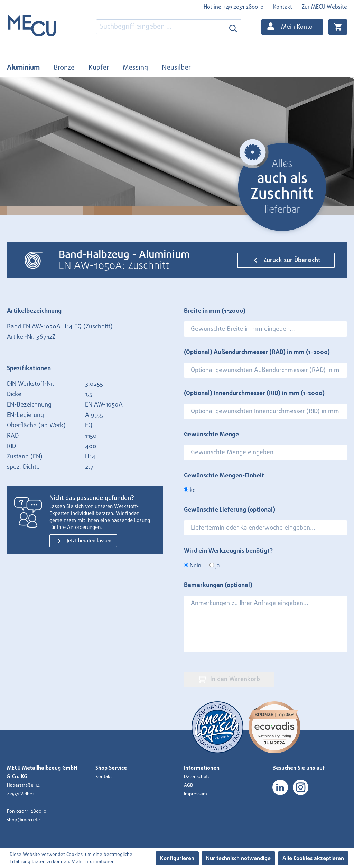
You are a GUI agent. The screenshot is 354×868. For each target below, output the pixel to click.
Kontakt (283, 7)
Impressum (195, 794)
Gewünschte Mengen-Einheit (224, 476)
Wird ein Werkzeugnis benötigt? (228, 551)
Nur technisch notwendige (238, 858)
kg (190, 490)
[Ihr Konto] (292, 27)
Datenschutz (197, 777)
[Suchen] (233, 27)
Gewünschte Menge (211, 435)
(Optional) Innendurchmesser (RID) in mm (254, 393)
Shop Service (111, 768)
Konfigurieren (177, 858)
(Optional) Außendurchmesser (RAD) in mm (257, 352)
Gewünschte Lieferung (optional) (230, 510)
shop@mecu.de (24, 820)
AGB (188, 785)
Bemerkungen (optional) (218, 585)
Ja (215, 566)
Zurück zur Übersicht (286, 260)
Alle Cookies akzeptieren (313, 858)
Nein (193, 566)
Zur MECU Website (324, 7)
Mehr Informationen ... (95, 862)
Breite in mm (215, 311)
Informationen (202, 768)
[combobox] (161, 27)
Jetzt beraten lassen (83, 541)
